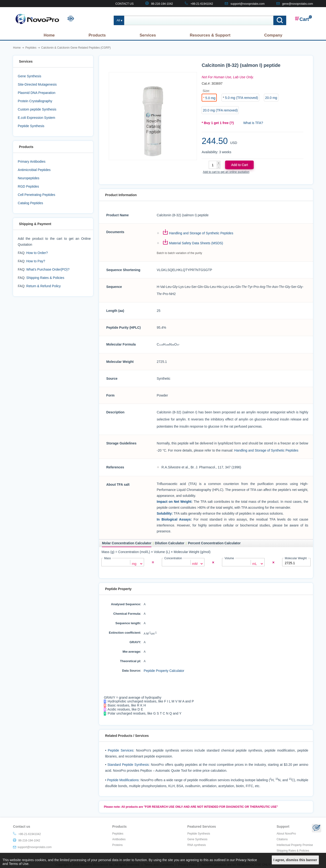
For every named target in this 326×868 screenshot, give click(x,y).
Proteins (118, 847)
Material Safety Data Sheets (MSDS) (196, 243)
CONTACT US (125, 4)
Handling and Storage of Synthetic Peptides (201, 233)
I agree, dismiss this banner (295, 860)
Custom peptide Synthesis (37, 109)
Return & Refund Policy (44, 286)
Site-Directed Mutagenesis (37, 84)
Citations (282, 841)
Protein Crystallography (35, 101)
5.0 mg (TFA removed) (242, 98)
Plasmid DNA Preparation (37, 93)
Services (148, 35)
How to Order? (37, 253)
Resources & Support (210, 35)
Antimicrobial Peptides (34, 170)
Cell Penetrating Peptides (36, 195)
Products (97, 35)
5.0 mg (211, 98)
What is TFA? (253, 123)
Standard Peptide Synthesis (128, 766)
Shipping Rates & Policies (45, 278)
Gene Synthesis (29, 76)
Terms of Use (19, 864)
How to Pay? (36, 261)
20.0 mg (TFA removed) (220, 110)
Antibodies (119, 841)
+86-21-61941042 (202, 4)
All (118, 20)
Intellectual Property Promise (295, 847)
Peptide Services (121, 752)
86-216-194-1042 (162, 4)
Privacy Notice (246, 860)
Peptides (118, 835)
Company (273, 35)
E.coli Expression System (36, 118)
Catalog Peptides (30, 203)
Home (49, 35)
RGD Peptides (28, 186)
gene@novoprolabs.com (298, 4)
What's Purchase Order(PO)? (48, 269)
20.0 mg (271, 98)
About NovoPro (286, 835)
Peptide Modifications (123, 782)
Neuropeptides (29, 178)
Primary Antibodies (32, 162)
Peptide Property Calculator (164, 670)
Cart (302, 19)
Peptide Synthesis (31, 126)
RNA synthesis (197, 847)
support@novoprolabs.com (248, 4)
